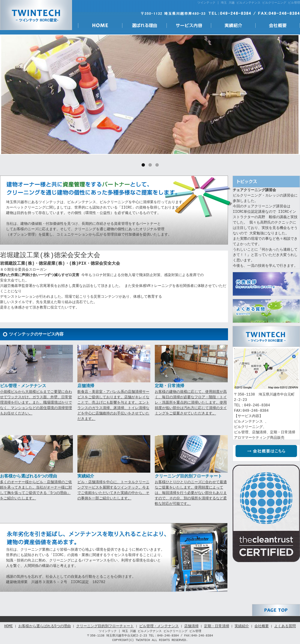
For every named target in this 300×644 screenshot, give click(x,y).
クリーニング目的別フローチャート (105, 626)
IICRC (266, 513)
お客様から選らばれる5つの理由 (45, 626)
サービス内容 (189, 26)
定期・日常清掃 (217, 626)
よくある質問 (266, 311)
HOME (100, 26)
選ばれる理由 (145, 26)
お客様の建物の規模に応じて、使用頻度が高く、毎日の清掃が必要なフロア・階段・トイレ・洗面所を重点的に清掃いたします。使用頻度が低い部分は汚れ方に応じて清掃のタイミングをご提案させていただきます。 (191, 403)
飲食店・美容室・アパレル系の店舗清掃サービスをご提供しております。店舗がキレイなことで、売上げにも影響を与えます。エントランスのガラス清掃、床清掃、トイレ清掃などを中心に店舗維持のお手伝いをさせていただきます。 (113, 405)
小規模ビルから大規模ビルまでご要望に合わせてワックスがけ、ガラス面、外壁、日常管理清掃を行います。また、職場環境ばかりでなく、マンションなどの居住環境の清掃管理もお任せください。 (36, 403)
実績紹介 (233, 26)
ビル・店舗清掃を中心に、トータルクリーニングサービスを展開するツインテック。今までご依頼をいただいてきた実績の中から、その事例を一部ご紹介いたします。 (113, 490)
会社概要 (278, 26)
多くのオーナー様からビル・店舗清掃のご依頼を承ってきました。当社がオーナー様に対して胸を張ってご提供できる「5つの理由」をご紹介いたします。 (36, 490)
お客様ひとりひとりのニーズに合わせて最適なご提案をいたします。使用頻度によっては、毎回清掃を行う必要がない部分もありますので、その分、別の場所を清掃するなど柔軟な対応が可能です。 (191, 493)
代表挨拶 (266, 284)
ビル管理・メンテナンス (159, 626)
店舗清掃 (191, 626)
